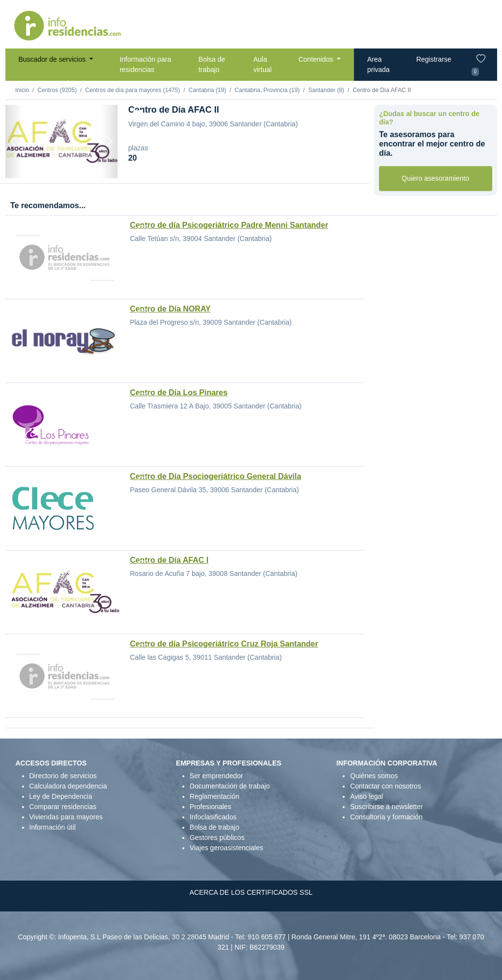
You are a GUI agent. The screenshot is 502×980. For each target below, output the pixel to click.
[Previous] (14, 142)
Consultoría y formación (386, 817)
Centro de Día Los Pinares (179, 393)
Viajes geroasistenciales (226, 848)
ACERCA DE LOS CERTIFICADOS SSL (251, 892)
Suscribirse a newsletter (387, 807)
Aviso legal (366, 796)
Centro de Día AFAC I (169, 560)
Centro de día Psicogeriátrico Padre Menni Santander (229, 225)
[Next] (109, 142)
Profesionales (211, 807)
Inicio (22, 90)
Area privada (378, 64)
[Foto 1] (61, 166)
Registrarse (434, 59)
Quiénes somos (374, 776)
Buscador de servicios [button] (53, 59)
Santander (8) (326, 90)
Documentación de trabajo (230, 786)
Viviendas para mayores (66, 817)
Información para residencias (145, 64)
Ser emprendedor (216, 776)
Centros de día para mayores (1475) (133, 90)
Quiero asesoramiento (435, 178)
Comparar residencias (63, 807)
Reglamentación (214, 796)
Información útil (53, 827)
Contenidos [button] (317, 59)
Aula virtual (263, 64)
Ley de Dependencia (61, 796)
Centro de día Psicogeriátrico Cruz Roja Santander (224, 644)
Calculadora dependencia (68, 786)
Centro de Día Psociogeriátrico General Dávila (215, 476)
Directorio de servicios (63, 776)
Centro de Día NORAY (170, 309)
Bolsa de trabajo (212, 64)
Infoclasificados (213, 817)
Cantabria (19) (208, 90)
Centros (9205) (57, 90)
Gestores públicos (217, 837)
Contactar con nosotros (386, 786)
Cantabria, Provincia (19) (267, 90)
